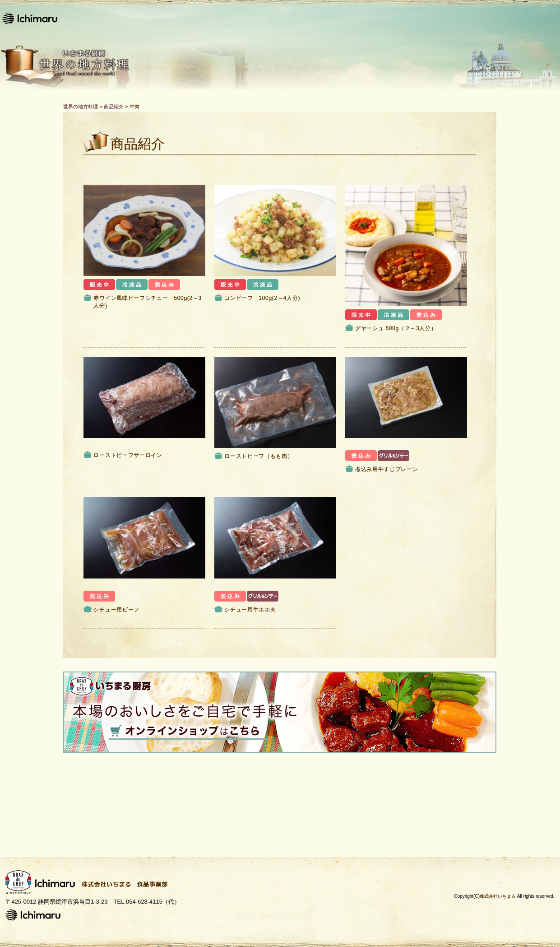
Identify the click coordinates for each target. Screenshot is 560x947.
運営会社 (460, 18)
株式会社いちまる (498, 896)
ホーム (206, 18)
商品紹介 (311, 18)
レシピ (255, 18)
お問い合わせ (526, 18)
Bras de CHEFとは (385, 18)
